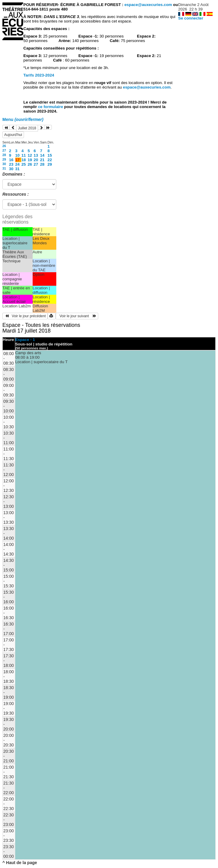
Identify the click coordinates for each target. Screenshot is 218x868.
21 (42, 160)
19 (30, 160)
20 (36, 160)
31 (4, 168)
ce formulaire (51, 107)
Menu (23, 119)
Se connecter (191, 18)
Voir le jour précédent (25, 316)
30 (4, 164)
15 (50, 155)
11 (24, 155)
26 (4, 146)
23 (11, 164)
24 (18, 164)
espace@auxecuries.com (148, 5)
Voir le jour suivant (77, 316)
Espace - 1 (25, 340)
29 (4, 159)
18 (24, 160)
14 (42, 155)
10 (18, 155)
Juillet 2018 (27, 128)
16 (11, 160)
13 (36, 155)
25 (24, 164)
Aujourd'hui (13, 135)
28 (4, 155)
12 (30, 155)
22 (50, 160)
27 (4, 150)
